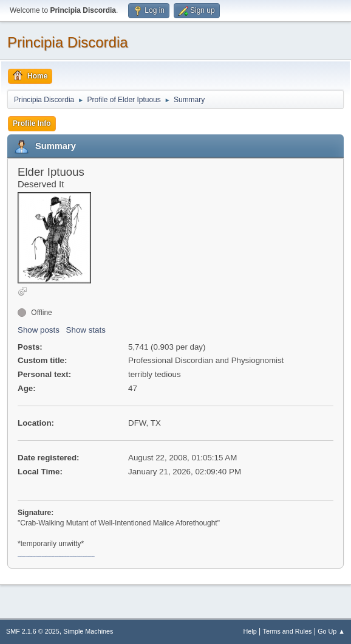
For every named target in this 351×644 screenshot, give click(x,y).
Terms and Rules (288, 631)
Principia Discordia (68, 42)
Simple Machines (88, 631)
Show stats (86, 330)
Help (250, 631)
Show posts (39, 330)
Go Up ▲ (331, 631)
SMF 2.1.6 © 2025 (33, 631)
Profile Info (32, 123)
